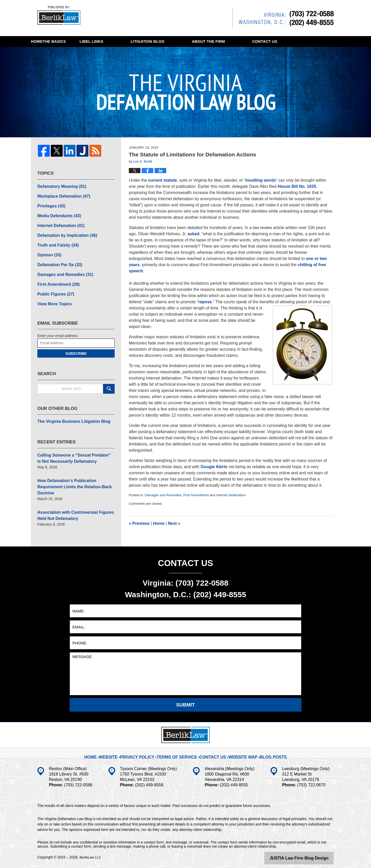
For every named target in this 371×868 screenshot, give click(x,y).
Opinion (48, 249)
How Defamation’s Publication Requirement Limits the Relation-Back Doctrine (75, 470)
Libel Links (146, 41)
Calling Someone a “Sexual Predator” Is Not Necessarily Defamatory (75, 446)
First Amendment (196, 495)
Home (50, 41)
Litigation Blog (202, 41)
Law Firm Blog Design (309, 857)
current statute (163, 180)
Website (119, 753)
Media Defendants (57, 213)
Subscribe (76, 343)
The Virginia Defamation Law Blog (62, 16)
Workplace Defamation (60, 195)
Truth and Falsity (56, 240)
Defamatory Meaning (59, 186)
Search (109, 378)
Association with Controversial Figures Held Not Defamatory (75, 494)
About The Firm (263, 41)
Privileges (50, 204)
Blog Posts (266, 753)
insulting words (260, 180)
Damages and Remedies (163, 495)
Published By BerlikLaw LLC (283, 18)
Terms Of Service (180, 753)
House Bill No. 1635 (297, 186)
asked (193, 234)
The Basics (95, 41)
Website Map (239, 753)
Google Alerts (214, 467)
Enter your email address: (58, 325)
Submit (186, 705)
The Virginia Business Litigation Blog (69, 410)
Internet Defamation (231, 495)
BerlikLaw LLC (91, 857)
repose (205, 302)
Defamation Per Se (57, 258)
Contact (57, 52)
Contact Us (211, 753)
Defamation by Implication (64, 231)
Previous (139, 523)
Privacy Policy (145, 753)
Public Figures (53, 285)
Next (174, 523)
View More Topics (52, 294)
